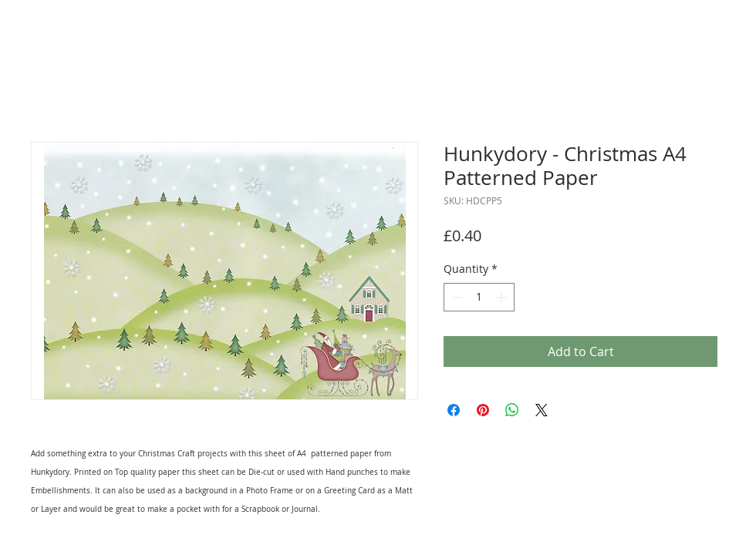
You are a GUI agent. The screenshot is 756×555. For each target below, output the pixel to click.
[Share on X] (542, 410)
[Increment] (503, 297)
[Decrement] (456, 297)
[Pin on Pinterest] (483, 410)
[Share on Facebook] (454, 410)
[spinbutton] (479, 297)
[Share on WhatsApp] (512, 410)
